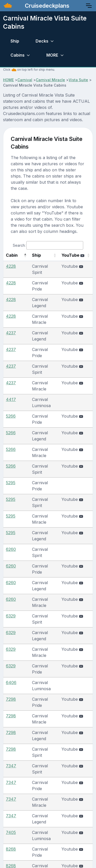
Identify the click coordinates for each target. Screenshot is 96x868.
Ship (15, 41)
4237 (11, 314)
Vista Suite (78, 80)
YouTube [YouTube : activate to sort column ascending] (73, 258)
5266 (11, 373)
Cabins (18, 55)
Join (74, 819)
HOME (8, 80)
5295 (11, 415)
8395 (11, 742)
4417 (11, 356)
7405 (11, 642)
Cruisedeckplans (46, 6)
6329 (11, 499)
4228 (11, 272)
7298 (11, 558)
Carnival (25, 80)
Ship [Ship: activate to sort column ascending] (31, 261)
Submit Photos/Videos (39, 819)
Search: (48, 245)
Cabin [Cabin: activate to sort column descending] (12, 261)
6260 (11, 457)
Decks (42, 41)
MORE (52, 55)
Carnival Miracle (50, 80)
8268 (11, 658)
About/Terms (35, 809)
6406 (11, 541)
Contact (66, 809)
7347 (11, 600)
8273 (11, 700)
